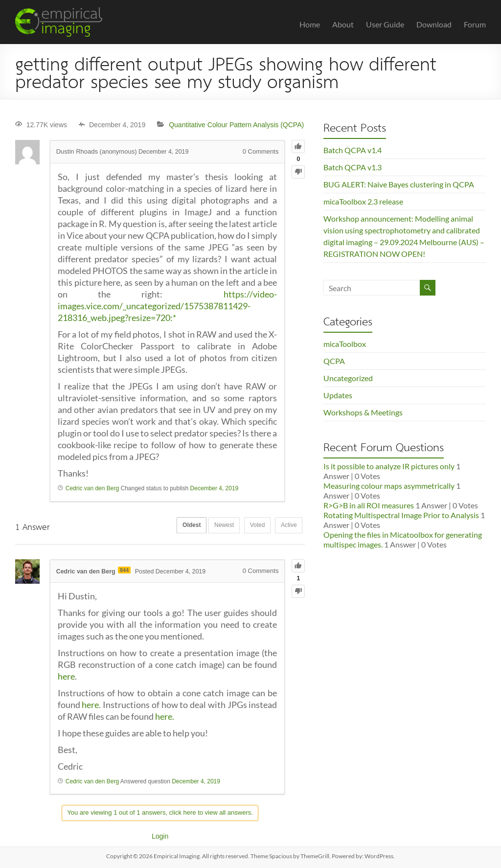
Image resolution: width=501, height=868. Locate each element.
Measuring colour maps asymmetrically (389, 486)
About (343, 24)
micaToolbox (345, 344)
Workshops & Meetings (363, 412)
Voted (251, 526)
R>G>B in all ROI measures (369, 505)
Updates (338, 395)
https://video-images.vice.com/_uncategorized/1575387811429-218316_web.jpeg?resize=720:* (168, 306)
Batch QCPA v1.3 (353, 167)
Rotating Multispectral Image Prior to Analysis (401, 515)
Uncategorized (348, 378)
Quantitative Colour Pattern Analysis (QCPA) (236, 125)
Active (287, 526)
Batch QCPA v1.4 (353, 150)
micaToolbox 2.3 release (363, 201)
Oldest (177, 526)
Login (160, 836)
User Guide (385, 24)
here (66, 676)
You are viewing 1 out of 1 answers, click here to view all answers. (160, 812)
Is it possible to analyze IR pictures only (389, 466)
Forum (475, 24)
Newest (214, 526)
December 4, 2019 (215, 488)
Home (310, 24)
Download (434, 24)
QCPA (334, 361)
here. (91, 705)
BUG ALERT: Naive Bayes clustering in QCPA (399, 184)
